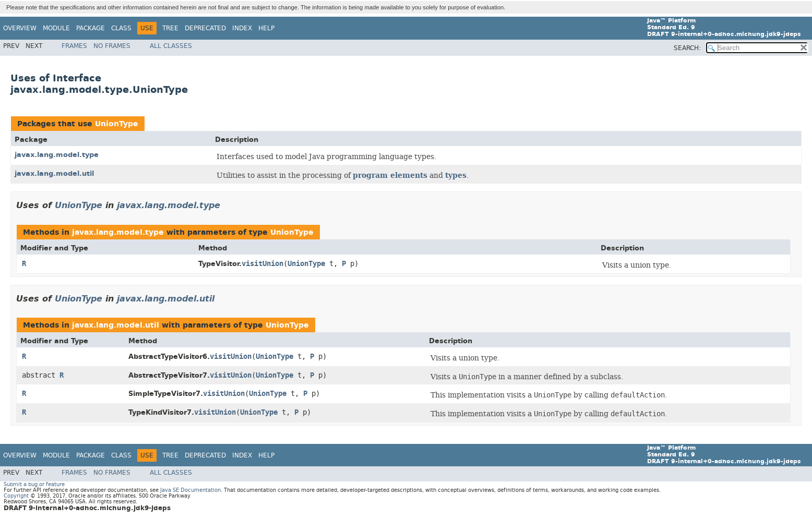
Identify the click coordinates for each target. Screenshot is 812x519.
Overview (20, 28)
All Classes (171, 46)
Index (242, 28)
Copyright (16, 496)
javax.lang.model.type (57, 155)
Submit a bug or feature (34, 484)
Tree (170, 28)
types (456, 175)
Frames (74, 46)
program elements (390, 175)
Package (91, 28)
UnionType (117, 124)
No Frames (112, 46)
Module (56, 28)
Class (121, 28)
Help (266, 28)
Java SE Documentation (190, 490)
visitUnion (262, 264)
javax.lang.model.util (54, 173)
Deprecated (205, 28)
